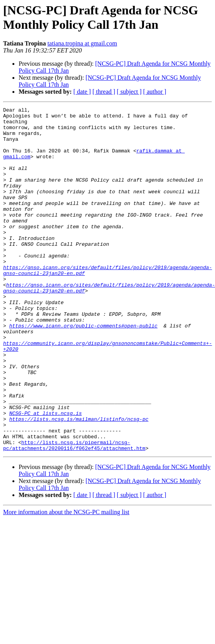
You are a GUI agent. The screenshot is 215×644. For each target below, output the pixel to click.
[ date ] (82, 92)
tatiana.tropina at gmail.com (82, 43)
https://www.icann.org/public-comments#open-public (83, 370)
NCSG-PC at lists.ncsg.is (46, 475)
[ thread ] (104, 92)
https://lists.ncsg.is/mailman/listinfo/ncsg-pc (79, 482)
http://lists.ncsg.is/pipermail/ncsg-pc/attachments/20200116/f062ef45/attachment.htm (74, 513)
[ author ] (155, 92)
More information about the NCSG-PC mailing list (66, 581)
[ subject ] (129, 92)
